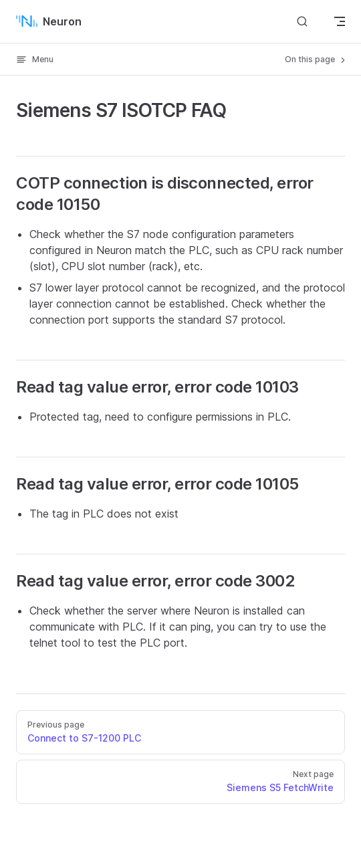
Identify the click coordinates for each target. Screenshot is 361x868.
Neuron (49, 21)
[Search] (302, 21)
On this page (316, 60)
